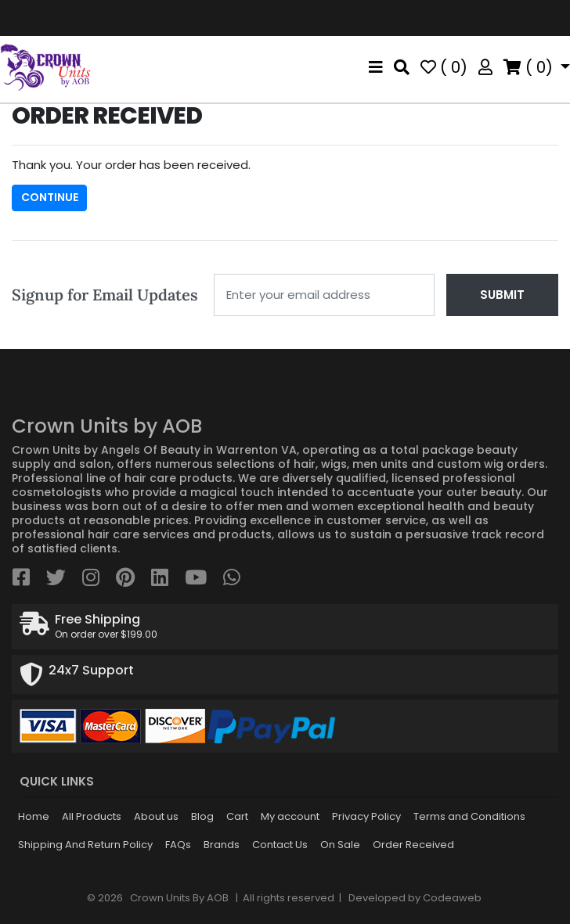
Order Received (413, 845)
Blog (202, 816)
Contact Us (280, 845)
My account (290, 816)
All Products (92, 816)
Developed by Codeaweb (415, 898)
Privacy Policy (366, 816)
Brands (222, 845)
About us (156, 816)
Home (34, 816)
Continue (50, 197)
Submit (502, 295)
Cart (237, 816)
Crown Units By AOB (178, 898)
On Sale (340, 845)
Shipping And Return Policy (85, 845)
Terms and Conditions (469, 816)
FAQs (178, 845)
